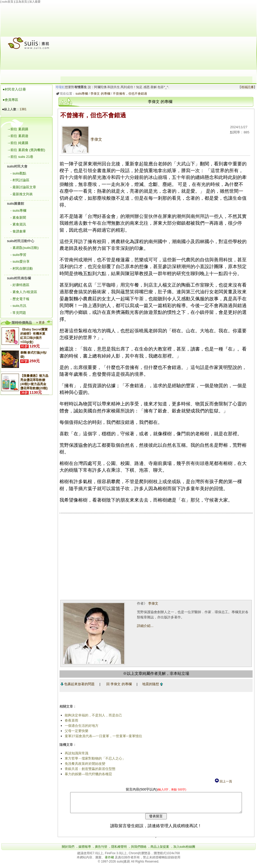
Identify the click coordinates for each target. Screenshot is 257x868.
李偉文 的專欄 (99, 94)
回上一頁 (223, 781)
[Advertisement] (156, 40)
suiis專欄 (81, 94)
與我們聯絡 (139, 851)
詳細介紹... (145, 626)
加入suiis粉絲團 (184, 851)
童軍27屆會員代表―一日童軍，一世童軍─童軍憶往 (102, 736)
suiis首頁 (8, 2)
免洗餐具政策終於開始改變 (84, 764)
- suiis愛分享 (20, 261)
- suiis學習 (18, 255)
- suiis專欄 (18, 210)
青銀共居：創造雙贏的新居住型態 (89, 769)
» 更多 (41, 322)
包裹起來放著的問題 (77, 684)
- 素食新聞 (18, 218)
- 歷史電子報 (20, 299)
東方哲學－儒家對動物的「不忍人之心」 (94, 758)
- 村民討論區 (20, 180)
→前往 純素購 (18, 143)
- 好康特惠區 (20, 285)
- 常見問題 (18, 313)
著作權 (110, 861)
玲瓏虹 (60, 87)
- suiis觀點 (18, 173)
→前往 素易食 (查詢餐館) (26, 150)
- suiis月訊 (18, 306)
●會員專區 (10, 100)
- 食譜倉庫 (18, 231)
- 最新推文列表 (22, 194)
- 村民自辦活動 (22, 268)
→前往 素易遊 (18, 136)
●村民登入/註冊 (14, 89)
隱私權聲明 (119, 851)
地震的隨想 (152, 684)
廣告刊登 (101, 851)
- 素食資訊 (18, 224)
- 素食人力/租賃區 (24, 292)
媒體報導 (85, 851)
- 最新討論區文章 (23, 187)
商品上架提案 (160, 851)
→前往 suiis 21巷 (20, 157)
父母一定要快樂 (75, 731)
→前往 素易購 (18, 129)
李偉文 (81, 139)
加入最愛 (35, 2)
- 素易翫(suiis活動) (25, 248)
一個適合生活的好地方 (81, 726)
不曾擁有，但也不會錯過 (129, 94)
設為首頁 (21, 2)
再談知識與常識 (75, 753)
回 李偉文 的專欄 (118, 684)
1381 (23, 109)
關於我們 (68, 851)
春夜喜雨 (70, 720)
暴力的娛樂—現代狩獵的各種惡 (87, 774)
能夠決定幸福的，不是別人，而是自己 (92, 715)
